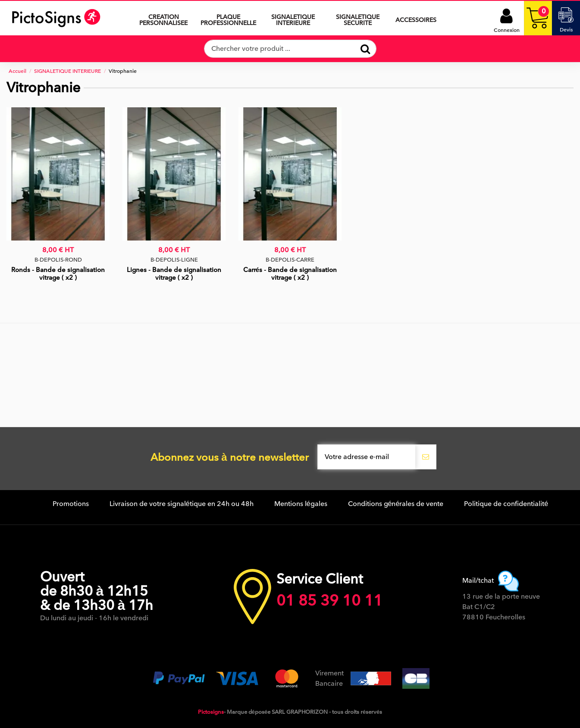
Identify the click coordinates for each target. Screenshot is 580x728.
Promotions (71, 504)
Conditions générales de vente (396, 504)
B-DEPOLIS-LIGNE (174, 260)
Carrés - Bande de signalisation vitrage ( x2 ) (290, 274)
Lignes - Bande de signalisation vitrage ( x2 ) (174, 274)
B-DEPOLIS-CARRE (290, 260)
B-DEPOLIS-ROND (58, 260)
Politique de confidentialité (506, 504)
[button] (293, 18)
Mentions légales (301, 504)
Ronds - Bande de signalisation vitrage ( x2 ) (58, 274)
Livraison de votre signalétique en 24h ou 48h (182, 504)
